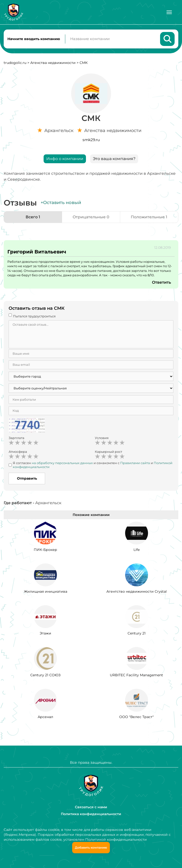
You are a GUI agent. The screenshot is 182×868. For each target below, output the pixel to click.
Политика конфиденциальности (91, 814)
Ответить (161, 283)
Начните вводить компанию (34, 39)
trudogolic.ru (15, 63)
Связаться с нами (91, 807)
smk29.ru (91, 140)
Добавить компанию (91, 847)
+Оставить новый (61, 203)
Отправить (27, 479)
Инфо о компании (65, 159)
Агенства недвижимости (53, 63)
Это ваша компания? (114, 159)
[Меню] (169, 12)
